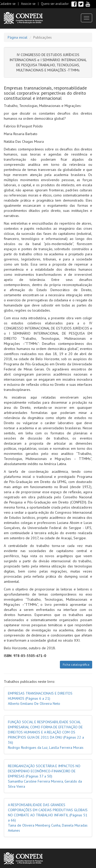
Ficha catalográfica (76, 664)
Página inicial (18, 37)
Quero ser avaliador (55, 4)
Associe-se (28, 4)
